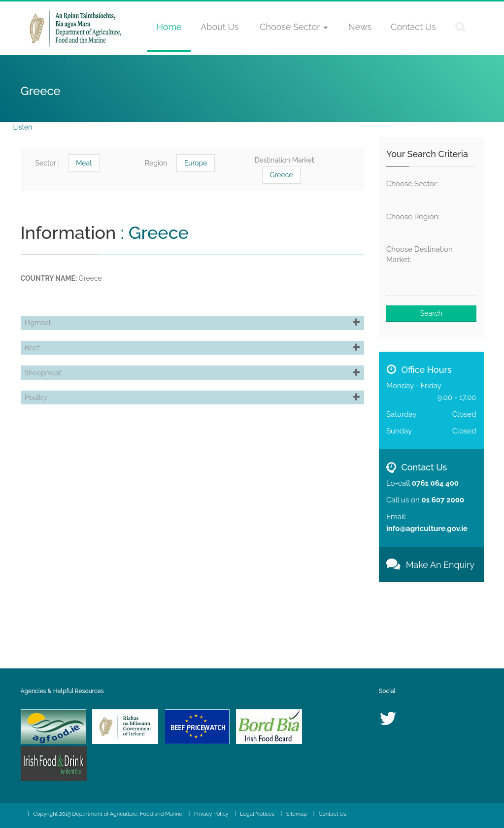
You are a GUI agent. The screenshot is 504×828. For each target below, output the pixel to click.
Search (431, 313)
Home (169, 27)
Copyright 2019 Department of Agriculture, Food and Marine (108, 814)
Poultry (40, 438)
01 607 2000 (443, 500)
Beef (36, 365)
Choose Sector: (412, 184)
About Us (219, 27)
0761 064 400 (435, 483)
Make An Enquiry (430, 565)
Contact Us (413, 27)
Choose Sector (294, 27)
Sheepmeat (47, 401)
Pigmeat (42, 329)
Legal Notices (257, 814)
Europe (196, 163)
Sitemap (297, 814)
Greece (282, 175)
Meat (84, 163)
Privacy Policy (211, 814)
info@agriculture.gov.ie (427, 529)
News (360, 27)
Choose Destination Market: (420, 254)
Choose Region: (413, 217)
